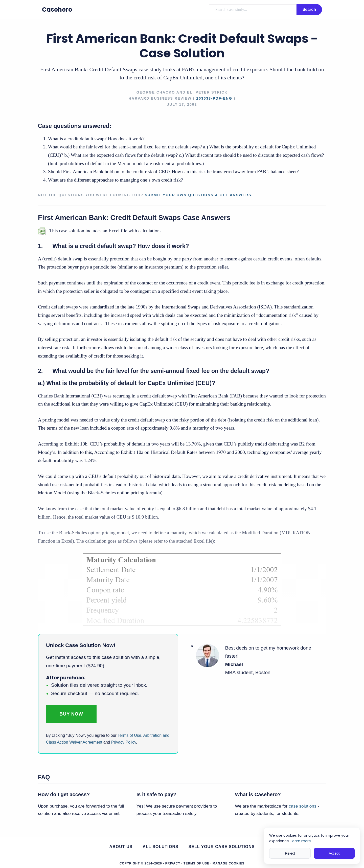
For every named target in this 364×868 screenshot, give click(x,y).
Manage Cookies (229, 863)
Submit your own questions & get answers (198, 195)
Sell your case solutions (222, 847)
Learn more (301, 841)
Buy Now (71, 714)
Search (309, 9)
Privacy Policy (124, 742)
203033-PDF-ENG (214, 98)
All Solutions (161, 847)
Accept (334, 853)
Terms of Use (129, 735)
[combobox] (253, 10)
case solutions (302, 806)
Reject (290, 853)
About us (121, 847)
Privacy (173, 863)
